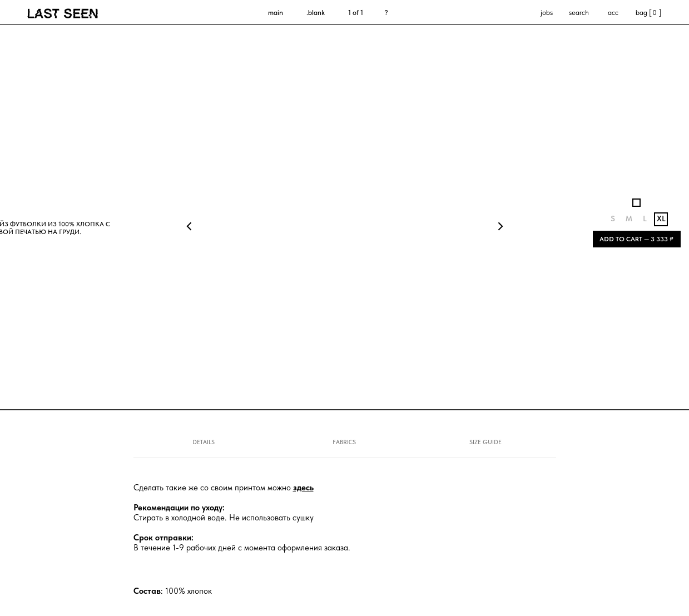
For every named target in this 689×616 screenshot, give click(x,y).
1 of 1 (356, 13)
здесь (303, 488)
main (276, 13)
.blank (316, 13)
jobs (547, 13)
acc (613, 13)
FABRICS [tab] (344, 442)
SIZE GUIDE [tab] (485, 442)
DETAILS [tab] (204, 442)
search (579, 13)
